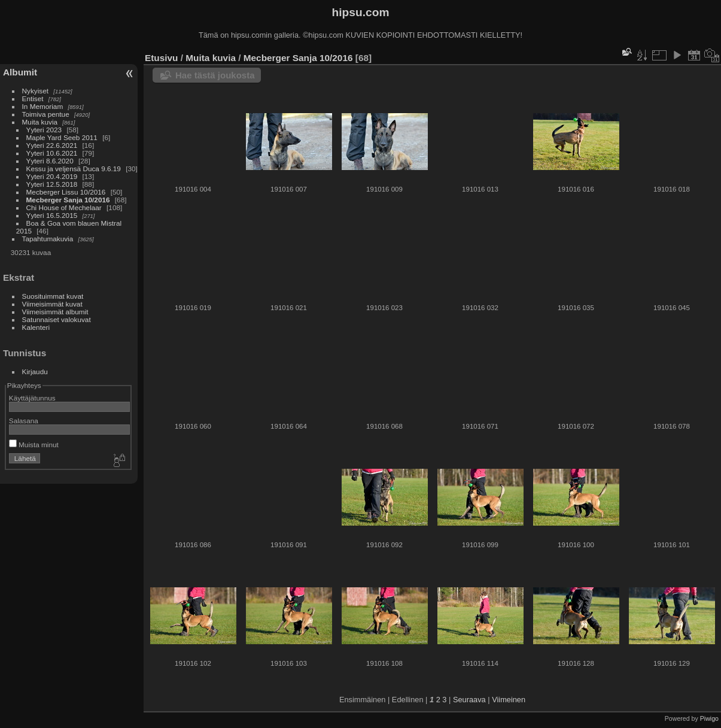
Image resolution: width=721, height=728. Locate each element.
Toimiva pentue (46, 114)
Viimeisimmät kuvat (52, 304)
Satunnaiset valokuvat (57, 319)
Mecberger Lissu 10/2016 (66, 192)
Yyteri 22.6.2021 (52, 145)
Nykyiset (35, 91)
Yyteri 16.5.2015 (52, 215)
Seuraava (469, 700)
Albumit (20, 72)
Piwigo (709, 718)
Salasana (24, 421)
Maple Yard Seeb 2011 (62, 137)
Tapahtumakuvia (48, 239)
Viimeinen (509, 700)
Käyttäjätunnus (32, 398)
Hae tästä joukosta (215, 75)
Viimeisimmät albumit (55, 312)
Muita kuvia (40, 122)
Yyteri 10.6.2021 (52, 153)
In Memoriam (43, 106)
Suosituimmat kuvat (53, 296)
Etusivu (161, 58)
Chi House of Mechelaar (64, 207)
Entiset (33, 98)
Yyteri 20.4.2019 (52, 176)
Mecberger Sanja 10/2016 (68, 200)
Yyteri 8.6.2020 (50, 161)
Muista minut (34, 445)
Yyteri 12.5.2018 (52, 184)
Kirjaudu (35, 371)
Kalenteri (36, 327)
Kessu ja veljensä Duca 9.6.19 (74, 169)
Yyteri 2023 (44, 130)
